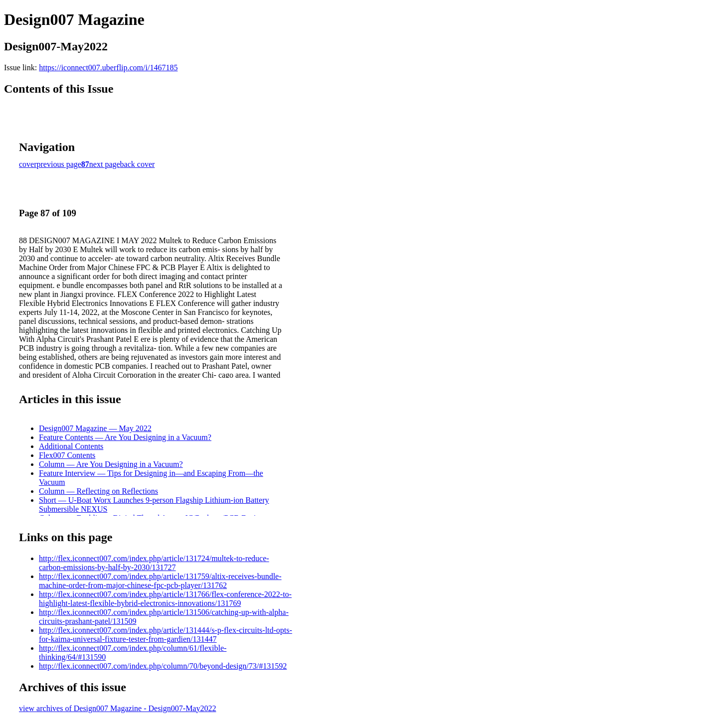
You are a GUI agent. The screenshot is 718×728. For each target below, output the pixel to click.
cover (28, 164)
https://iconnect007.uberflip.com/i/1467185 (108, 68)
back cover (138, 164)
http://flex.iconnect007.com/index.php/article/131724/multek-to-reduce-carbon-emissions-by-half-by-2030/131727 (154, 563)
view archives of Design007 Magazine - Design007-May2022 (117, 708)
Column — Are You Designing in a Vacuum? (111, 464)
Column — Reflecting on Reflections (98, 491)
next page (105, 164)
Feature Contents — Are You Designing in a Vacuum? (125, 437)
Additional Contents (71, 446)
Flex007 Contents (67, 455)
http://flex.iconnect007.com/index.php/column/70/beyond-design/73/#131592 (163, 666)
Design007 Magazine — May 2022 (95, 428)
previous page (59, 164)
